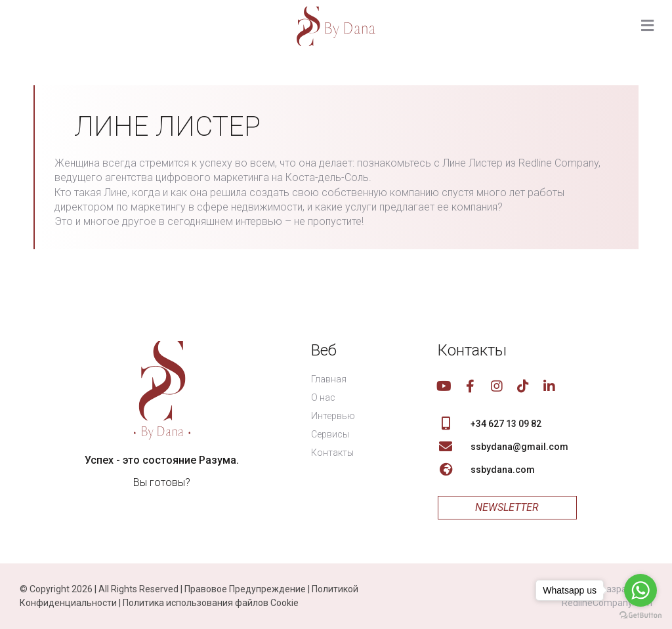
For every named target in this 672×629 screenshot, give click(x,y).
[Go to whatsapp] (640, 590)
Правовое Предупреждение (245, 589)
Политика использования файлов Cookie (211, 603)
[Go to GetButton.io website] (640, 616)
